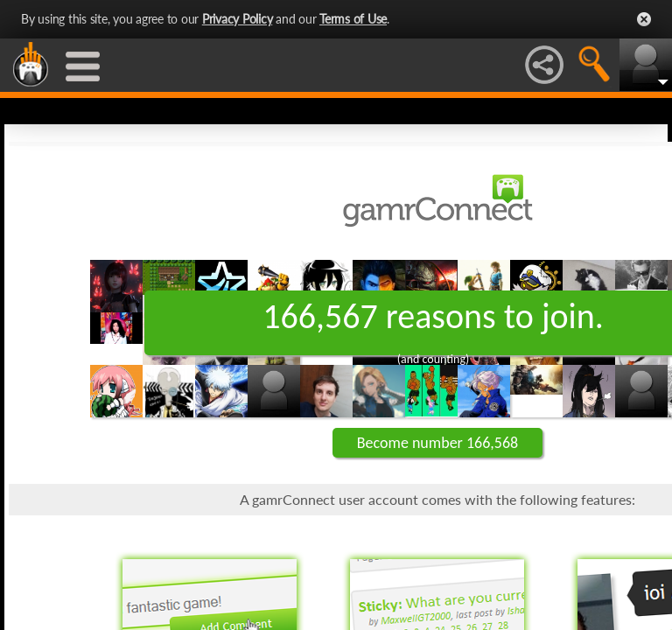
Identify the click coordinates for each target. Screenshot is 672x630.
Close (644, 19)
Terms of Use (353, 19)
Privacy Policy (238, 19)
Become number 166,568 (437, 443)
